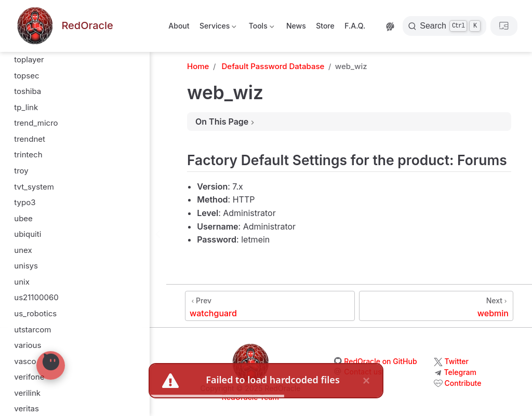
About (179, 26)
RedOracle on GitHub (380, 361)
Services (217, 28)
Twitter (457, 361)
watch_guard (38, 334)
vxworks (30, 286)
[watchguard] (270, 306)
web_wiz (30, 365)
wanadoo (31, 302)
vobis (24, 238)
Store (325, 26)
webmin (29, 381)
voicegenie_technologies (59, 254)
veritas (26, 95)
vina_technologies (47, 175)
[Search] (444, 26)
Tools (260, 28)
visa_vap (30, 206)
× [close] (366, 380)
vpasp (25, 270)
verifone (29, 64)
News (296, 26)
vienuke (28, 159)
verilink (27, 80)
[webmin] (436, 306)
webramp (31, 397)
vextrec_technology (50, 143)
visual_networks (44, 223)
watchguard (36, 349)
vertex (25, 128)
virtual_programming (52, 191)
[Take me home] (64, 26)
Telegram (460, 372)
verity (24, 111)
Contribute (463, 383)
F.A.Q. (355, 26)
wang (24, 318)
